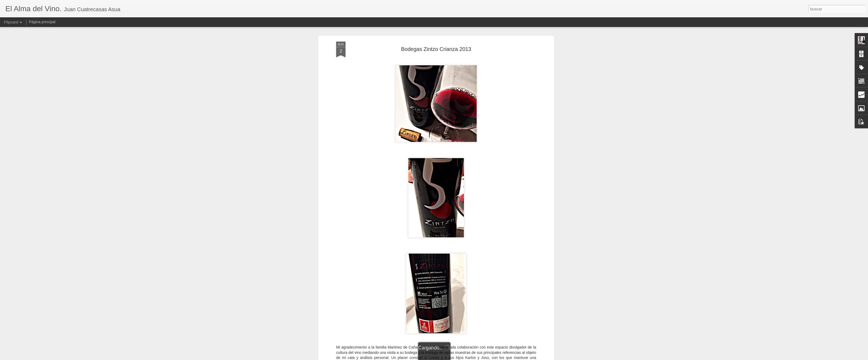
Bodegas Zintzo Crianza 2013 (436, 49)
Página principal (42, 22)
